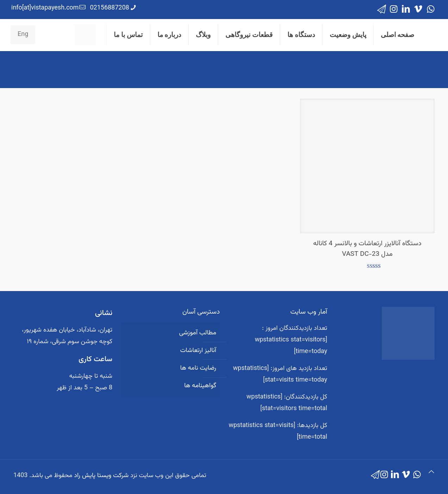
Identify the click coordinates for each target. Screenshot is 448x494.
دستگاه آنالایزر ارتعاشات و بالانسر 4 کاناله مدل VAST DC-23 (367, 249)
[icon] (382, 10)
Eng (23, 35)
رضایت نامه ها (198, 368)
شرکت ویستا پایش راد (101, 476)
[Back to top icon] (431, 473)
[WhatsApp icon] (431, 10)
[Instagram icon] (394, 10)
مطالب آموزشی (198, 333)
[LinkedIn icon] (406, 10)
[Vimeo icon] (418, 10)
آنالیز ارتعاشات (198, 351)
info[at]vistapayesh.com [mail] (45, 8)
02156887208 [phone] (109, 8)
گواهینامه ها (200, 386)
